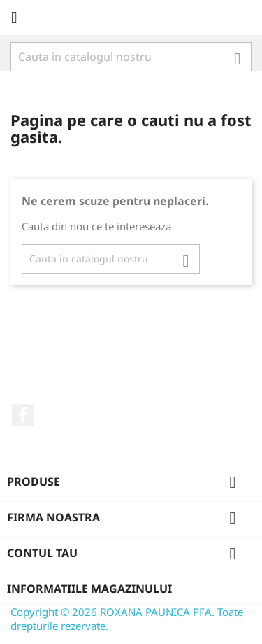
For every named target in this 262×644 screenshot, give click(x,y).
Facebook (23, 415)
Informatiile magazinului (89, 589)
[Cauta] (131, 57)
